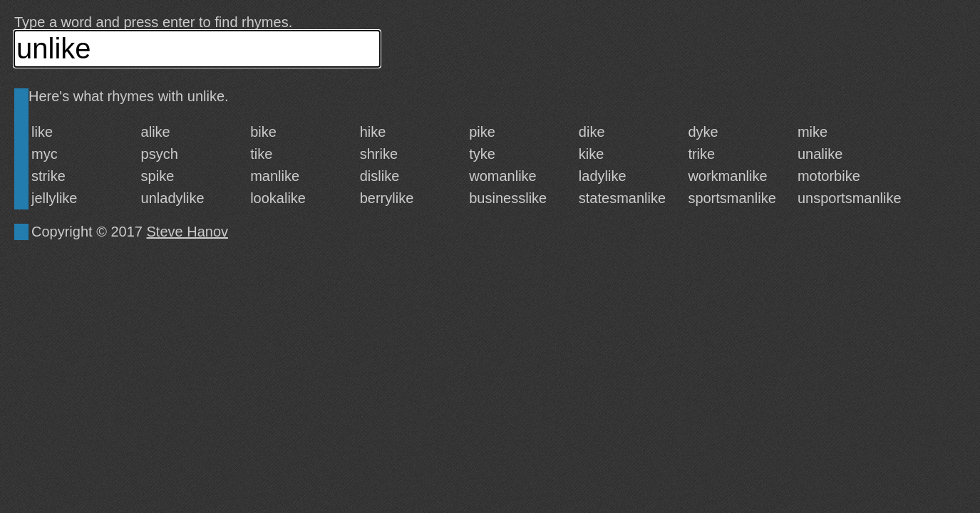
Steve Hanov (188, 232)
